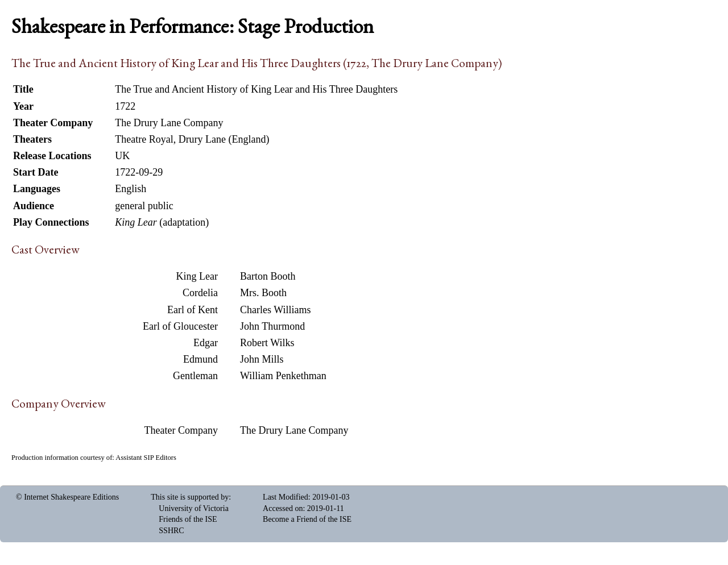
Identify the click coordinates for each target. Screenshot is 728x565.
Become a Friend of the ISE (307, 519)
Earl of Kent (193, 310)
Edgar (206, 343)
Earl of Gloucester (180, 326)
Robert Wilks (267, 343)
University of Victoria (194, 508)
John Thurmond (272, 326)
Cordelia (200, 293)
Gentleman (195, 376)
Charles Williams (275, 310)
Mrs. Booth (263, 293)
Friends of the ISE (188, 519)
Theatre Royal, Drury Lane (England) (192, 139)
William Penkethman (283, 376)
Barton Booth (268, 276)
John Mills (262, 359)
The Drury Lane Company (294, 430)
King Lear (197, 276)
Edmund (200, 359)
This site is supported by (190, 497)
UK (122, 156)
